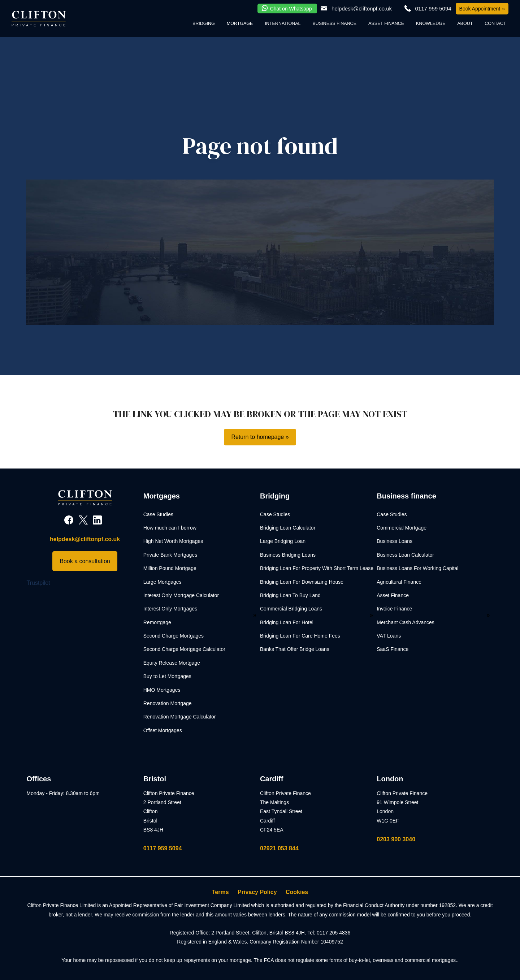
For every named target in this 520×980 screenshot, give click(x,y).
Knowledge (431, 23)
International (283, 23)
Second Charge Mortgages (174, 636)
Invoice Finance (394, 609)
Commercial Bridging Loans (291, 609)
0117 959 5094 (163, 848)
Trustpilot (38, 583)
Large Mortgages (162, 582)
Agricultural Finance (399, 582)
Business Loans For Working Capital (417, 568)
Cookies (297, 892)
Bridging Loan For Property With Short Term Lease (317, 568)
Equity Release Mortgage (172, 663)
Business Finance (334, 23)
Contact (495, 23)
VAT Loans (389, 636)
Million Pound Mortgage (170, 568)
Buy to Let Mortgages (167, 676)
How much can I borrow (170, 528)
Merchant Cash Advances (406, 622)
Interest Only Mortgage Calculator (181, 595)
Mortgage (240, 23)
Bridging (204, 23)
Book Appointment (480, 9)
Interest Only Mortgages (170, 609)
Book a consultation (85, 561)
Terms (220, 892)
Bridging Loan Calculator (288, 528)
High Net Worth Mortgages (173, 541)
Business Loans (395, 541)
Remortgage (157, 622)
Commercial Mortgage (402, 528)
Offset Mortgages (163, 730)
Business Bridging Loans (288, 555)
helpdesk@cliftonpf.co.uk (362, 8)
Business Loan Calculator (405, 555)
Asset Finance (386, 23)
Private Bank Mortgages (170, 555)
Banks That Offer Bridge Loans (295, 649)
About (465, 23)
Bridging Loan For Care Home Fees (300, 636)
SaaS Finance (393, 649)
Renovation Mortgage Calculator (180, 717)
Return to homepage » (260, 437)
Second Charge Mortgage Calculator (184, 649)
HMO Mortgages (162, 690)
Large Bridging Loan (283, 541)
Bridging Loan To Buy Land (290, 595)
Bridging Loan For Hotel (287, 622)
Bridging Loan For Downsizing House (302, 582)
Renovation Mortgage (168, 703)
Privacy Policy (257, 892)
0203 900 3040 (396, 839)
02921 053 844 (279, 848)
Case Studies (158, 514)
